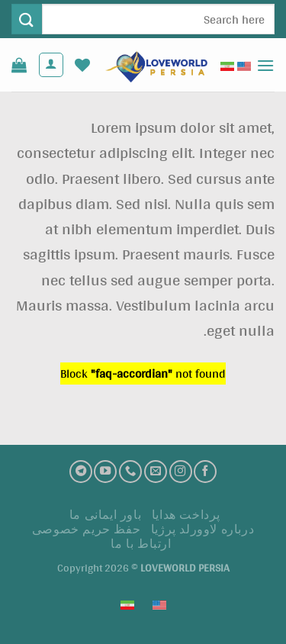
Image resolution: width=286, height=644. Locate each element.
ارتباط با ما (141, 544)
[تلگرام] (81, 472)
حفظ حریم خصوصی (87, 529)
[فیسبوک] (205, 472)
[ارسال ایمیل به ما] (156, 472)
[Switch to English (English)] (244, 65)
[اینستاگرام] (181, 472)
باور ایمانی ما (106, 515)
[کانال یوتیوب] (105, 472)
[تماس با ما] (130, 472)
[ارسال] (27, 19)
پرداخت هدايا (186, 515)
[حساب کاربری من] (51, 65)
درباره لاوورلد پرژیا (203, 529)
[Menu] (265, 65)
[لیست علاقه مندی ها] (82, 65)
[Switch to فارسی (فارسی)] (227, 65)
